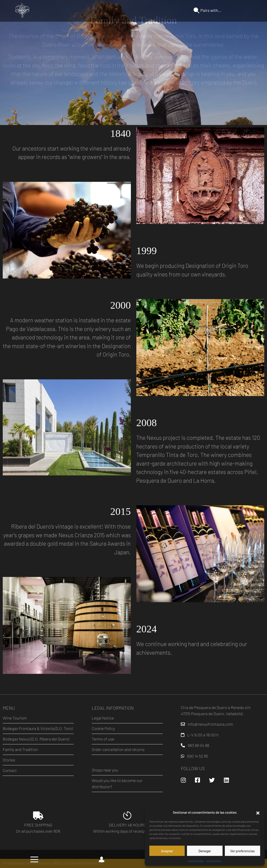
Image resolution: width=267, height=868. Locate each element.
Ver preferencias (242, 851)
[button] (258, 812)
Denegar (205, 851)
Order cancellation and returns (118, 749)
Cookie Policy (196, 860)
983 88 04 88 (198, 745)
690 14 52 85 (198, 756)
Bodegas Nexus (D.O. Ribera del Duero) (36, 739)
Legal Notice (214, 860)
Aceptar (167, 851)
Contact (10, 770)
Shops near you (105, 770)
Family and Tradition (20, 749)
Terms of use (103, 739)
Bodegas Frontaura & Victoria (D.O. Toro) (38, 728)
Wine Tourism (15, 718)
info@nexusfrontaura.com (210, 724)
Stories (9, 760)
